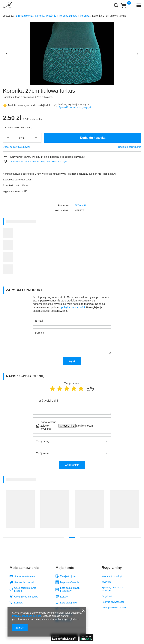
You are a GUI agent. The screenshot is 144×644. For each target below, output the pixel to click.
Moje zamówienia (70, 582)
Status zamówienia (24, 576)
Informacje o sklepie (112, 576)
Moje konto (65, 568)
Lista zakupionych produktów (70, 589)
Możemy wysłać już (69, 104)
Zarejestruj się (68, 576)
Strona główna (24, 16)
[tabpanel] (20, 511)
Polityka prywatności (113, 602)
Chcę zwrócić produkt (26, 597)
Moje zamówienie (24, 568)
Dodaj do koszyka (93, 138)
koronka (85, 16)
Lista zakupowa (69, 603)
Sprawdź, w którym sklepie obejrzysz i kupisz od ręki (39, 161)
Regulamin (107, 596)
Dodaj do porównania (130, 147)
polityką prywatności (73, 307)
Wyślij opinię (72, 465)
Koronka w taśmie (46, 16)
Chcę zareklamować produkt (25, 589)
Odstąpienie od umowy (114, 607)
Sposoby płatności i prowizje (112, 589)
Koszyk (64, 597)
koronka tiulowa (68, 16)
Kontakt (18, 603)
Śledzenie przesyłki (25, 582)
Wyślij (72, 361)
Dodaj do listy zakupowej (16, 147)
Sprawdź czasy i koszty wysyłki (75, 107)
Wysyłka (106, 582)
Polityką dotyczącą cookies (27, 616)
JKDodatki (80, 205)
